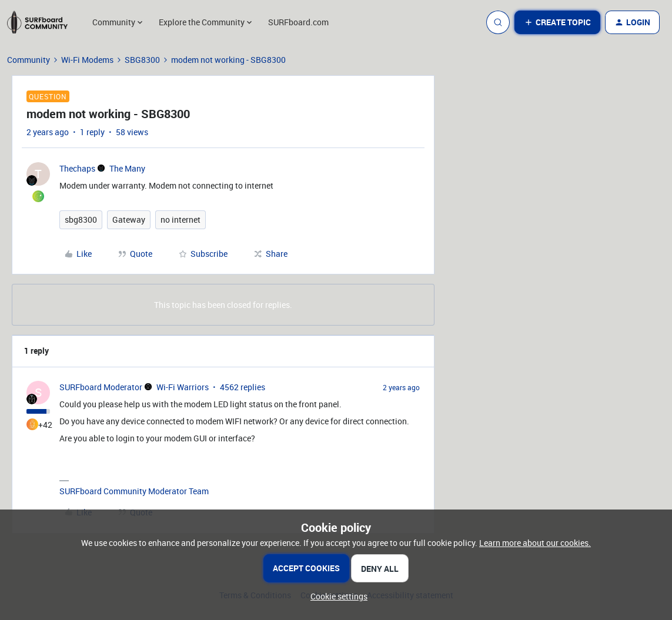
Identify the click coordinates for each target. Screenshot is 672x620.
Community (29, 60)
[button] (557, 22)
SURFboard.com (298, 22)
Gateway (129, 219)
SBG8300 (142, 60)
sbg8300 (81, 219)
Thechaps (77, 168)
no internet (180, 219)
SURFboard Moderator (101, 387)
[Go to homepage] (43, 22)
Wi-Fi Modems (87, 60)
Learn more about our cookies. (535, 543)
